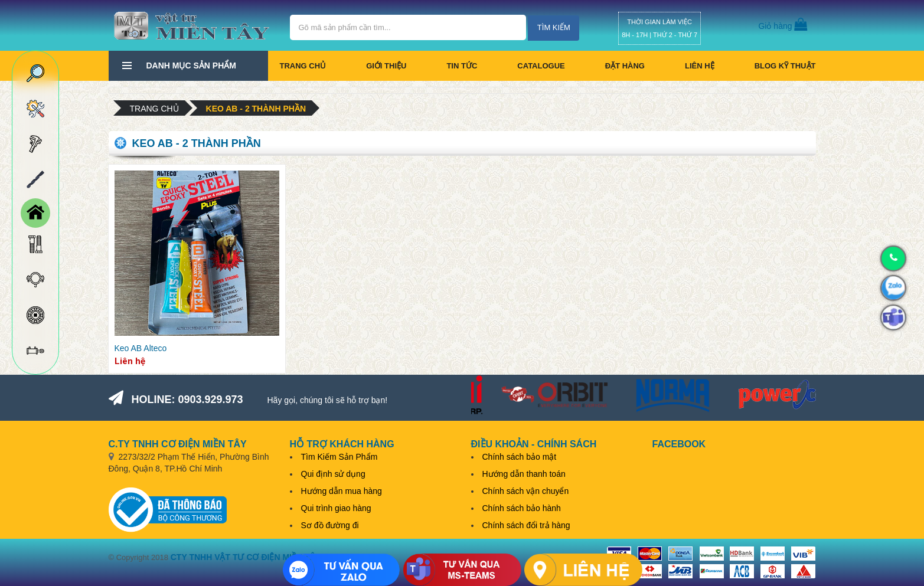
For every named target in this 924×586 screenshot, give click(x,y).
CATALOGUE (541, 66)
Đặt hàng (625, 66)
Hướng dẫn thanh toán (524, 474)
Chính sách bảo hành (522, 508)
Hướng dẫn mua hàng (342, 491)
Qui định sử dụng (333, 474)
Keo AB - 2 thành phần (256, 109)
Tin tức (462, 66)
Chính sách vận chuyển (526, 491)
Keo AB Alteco (141, 348)
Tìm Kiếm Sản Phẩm (339, 457)
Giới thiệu (386, 66)
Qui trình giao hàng (336, 508)
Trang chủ (303, 66)
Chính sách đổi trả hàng (526, 525)
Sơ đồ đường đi (330, 525)
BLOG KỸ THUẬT (785, 66)
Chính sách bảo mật (520, 457)
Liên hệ (700, 66)
